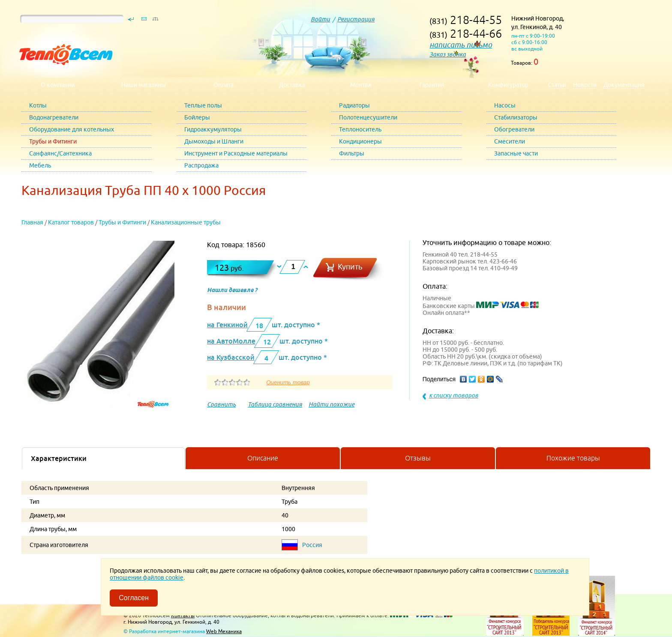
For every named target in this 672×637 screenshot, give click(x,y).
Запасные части (516, 153)
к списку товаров (454, 395)
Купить (350, 267)
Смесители (510, 141)
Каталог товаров (71, 222)
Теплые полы (203, 105)
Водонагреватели (54, 117)
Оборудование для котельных (72, 129)
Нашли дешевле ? (232, 290)
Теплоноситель (360, 129)
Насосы (505, 105)
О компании (58, 85)
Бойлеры (197, 117)
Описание (263, 458)
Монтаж (361, 85)
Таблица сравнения (275, 404)
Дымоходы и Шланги (214, 141)
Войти (320, 19)
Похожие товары (573, 458)
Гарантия (432, 85)
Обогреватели (514, 129)
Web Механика (224, 631)
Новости (585, 85)
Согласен (134, 598)
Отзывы (418, 458)
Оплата (223, 85)
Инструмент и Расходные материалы (236, 153)
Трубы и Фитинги (53, 141)
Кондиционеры (360, 141)
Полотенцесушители (368, 117)
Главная (32, 222)
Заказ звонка (448, 54)
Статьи (557, 85)
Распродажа (201, 165)
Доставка (292, 85)
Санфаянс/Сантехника (60, 153)
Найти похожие (331, 404)
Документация (624, 85)
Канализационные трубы (186, 222)
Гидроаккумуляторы (213, 129)
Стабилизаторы (516, 117)
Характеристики (59, 458)
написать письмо (461, 45)
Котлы (38, 105)
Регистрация (356, 19)
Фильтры (352, 153)
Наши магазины (144, 85)
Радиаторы (354, 105)
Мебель (40, 165)
